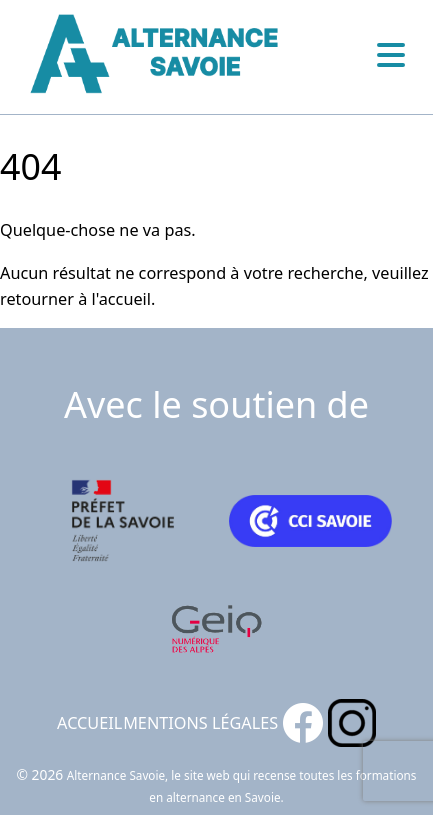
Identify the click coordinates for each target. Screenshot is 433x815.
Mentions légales (200, 723)
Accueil (89, 723)
